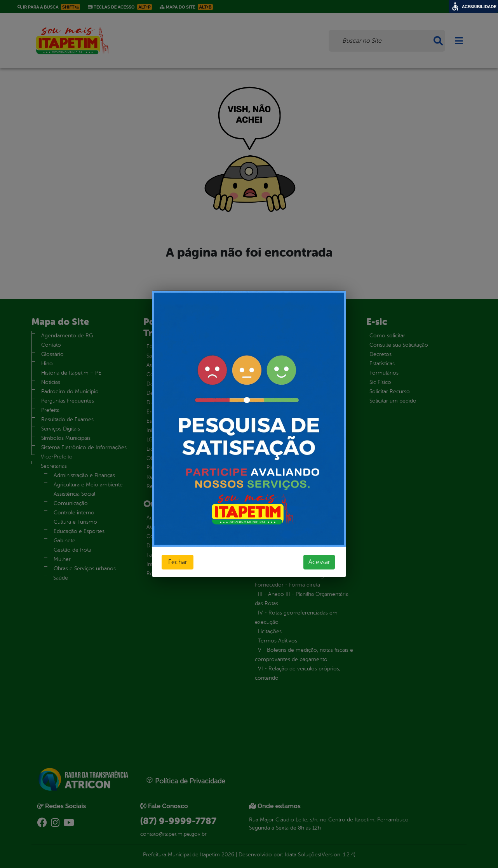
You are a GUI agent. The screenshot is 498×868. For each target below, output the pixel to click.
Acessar (319, 562)
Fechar (178, 562)
